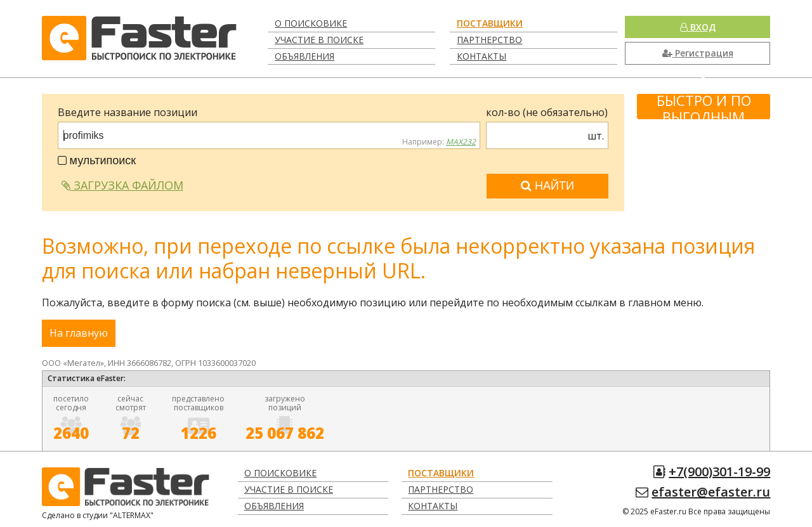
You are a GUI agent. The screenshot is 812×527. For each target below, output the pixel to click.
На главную (79, 333)
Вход (698, 27)
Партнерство (489, 40)
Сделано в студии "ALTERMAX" (98, 515)
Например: (439, 142)
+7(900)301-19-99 (719, 472)
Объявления (304, 56)
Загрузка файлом (122, 185)
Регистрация (698, 53)
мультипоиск (97, 160)
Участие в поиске (319, 40)
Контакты (481, 56)
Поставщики (490, 23)
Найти (547, 186)
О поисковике (311, 23)
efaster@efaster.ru (711, 492)
